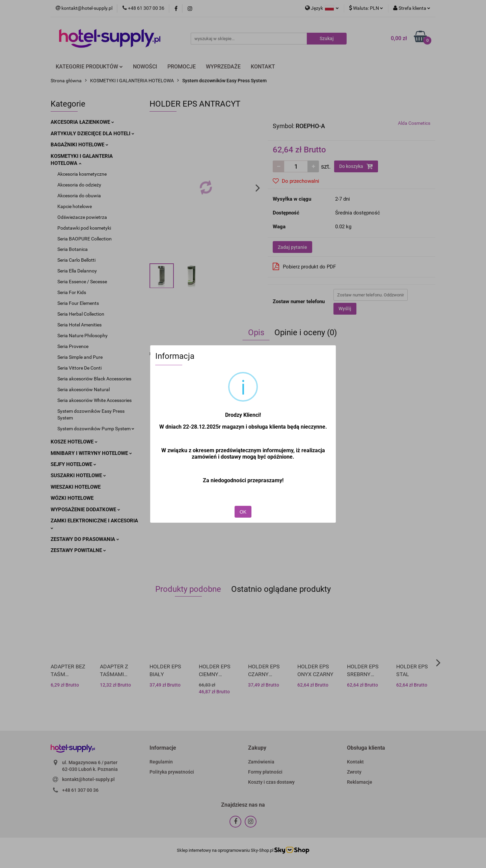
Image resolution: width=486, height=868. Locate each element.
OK (243, 512)
